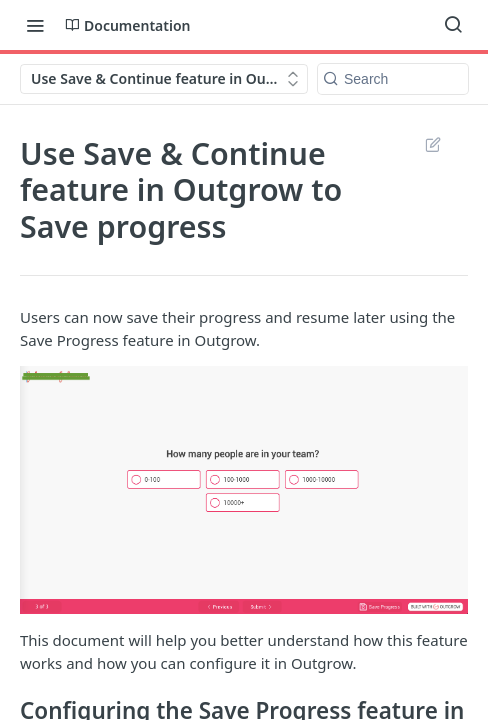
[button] (244, 490)
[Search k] (393, 79)
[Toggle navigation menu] (35, 25)
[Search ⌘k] (453, 25)
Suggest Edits (432, 144)
